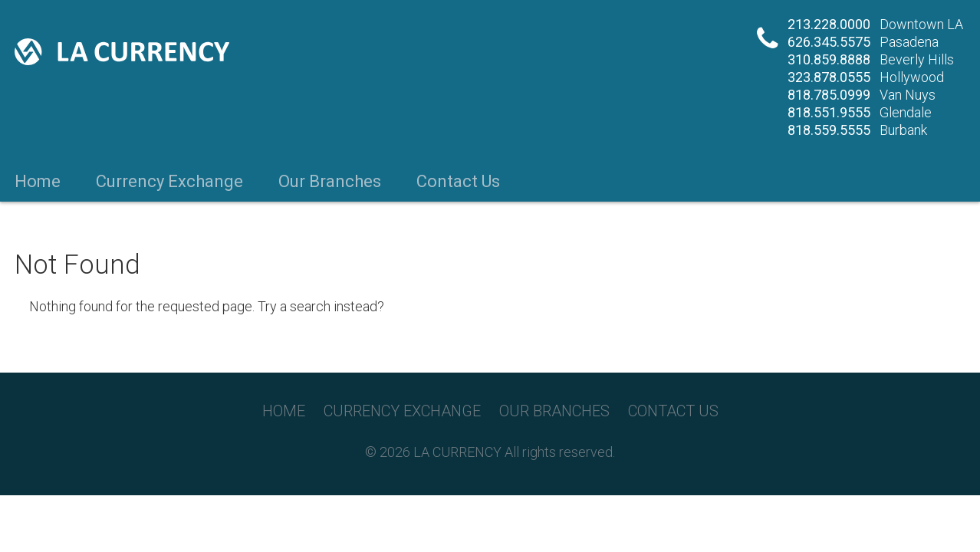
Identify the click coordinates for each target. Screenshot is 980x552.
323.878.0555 (829, 77)
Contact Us (458, 182)
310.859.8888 (829, 59)
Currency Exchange (169, 182)
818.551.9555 (829, 112)
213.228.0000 (829, 24)
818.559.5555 (829, 130)
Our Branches (330, 182)
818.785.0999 (829, 95)
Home (38, 182)
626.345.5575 (829, 42)
